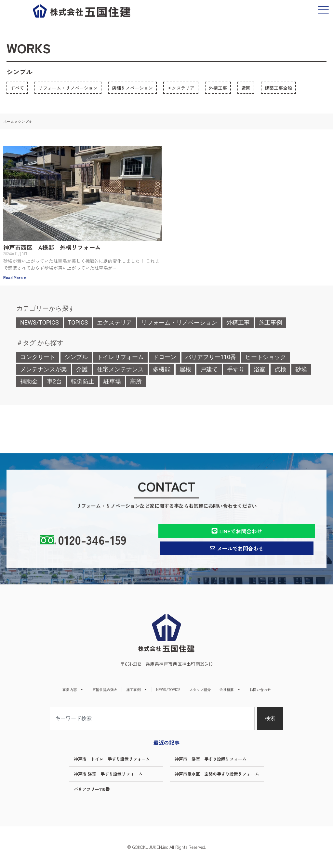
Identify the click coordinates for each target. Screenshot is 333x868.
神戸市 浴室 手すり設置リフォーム (211, 759)
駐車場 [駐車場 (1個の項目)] (112, 381)
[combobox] (152, 718)
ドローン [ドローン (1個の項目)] (165, 357)
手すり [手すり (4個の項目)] (236, 369)
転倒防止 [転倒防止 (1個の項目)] (83, 381)
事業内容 (73, 689)
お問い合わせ (260, 689)
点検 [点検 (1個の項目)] (280, 369)
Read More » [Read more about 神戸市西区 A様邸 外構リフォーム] (15, 277)
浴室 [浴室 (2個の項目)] (260, 369)
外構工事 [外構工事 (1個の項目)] (238, 322)
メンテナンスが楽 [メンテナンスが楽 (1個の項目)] (44, 369)
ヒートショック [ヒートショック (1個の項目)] (266, 357)
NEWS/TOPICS (168, 689)
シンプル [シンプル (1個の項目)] (76, 357)
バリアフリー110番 (92, 789)
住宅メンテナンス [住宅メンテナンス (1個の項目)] (120, 369)
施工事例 (137, 689)
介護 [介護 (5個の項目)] (82, 369)
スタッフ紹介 (200, 689)
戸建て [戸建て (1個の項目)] (209, 369)
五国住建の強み (105, 689)
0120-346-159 (92, 540)
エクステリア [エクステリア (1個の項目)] (114, 322)
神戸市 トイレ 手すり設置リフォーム (112, 759)
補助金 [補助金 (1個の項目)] (29, 381)
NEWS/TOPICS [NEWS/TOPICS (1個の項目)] (40, 322)
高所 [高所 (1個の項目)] (136, 381)
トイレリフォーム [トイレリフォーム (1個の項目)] (120, 357)
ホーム (9, 121)
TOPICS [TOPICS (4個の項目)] (78, 322)
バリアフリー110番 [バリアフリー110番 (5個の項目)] (211, 357)
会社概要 (230, 689)
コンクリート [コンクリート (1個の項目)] (38, 357)
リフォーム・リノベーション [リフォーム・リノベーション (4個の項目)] (179, 322)
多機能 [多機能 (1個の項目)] (162, 369)
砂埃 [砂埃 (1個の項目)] (301, 369)
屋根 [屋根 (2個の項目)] (185, 369)
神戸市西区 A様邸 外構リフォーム (52, 247)
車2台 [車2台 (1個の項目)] (54, 381)
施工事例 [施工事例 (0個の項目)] (271, 322)
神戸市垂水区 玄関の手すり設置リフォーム (217, 774)
